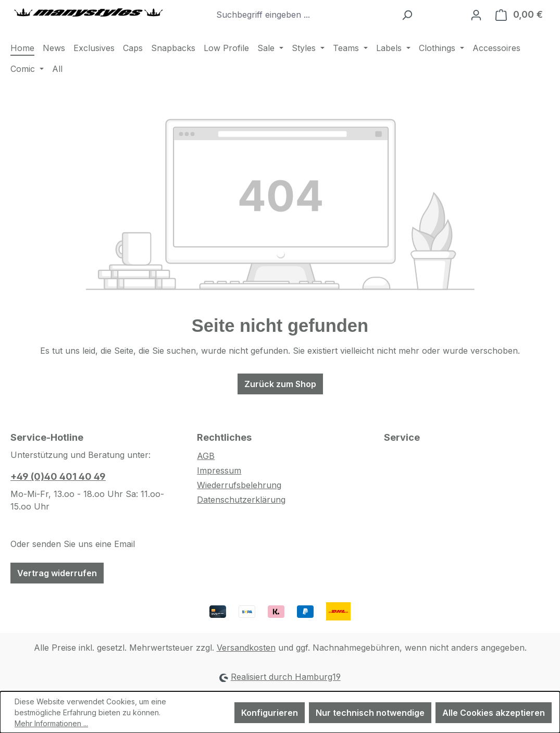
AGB (206, 456)
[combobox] (303, 15)
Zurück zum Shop (280, 384)
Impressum (219, 470)
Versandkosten (246, 648)
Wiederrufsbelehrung (239, 485)
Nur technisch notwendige (370, 713)
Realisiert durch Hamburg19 (286, 677)
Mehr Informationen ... (51, 723)
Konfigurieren (270, 713)
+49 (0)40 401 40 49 (58, 476)
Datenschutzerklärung (241, 500)
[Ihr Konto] (476, 15)
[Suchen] (407, 15)
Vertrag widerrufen (57, 573)
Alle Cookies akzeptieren (494, 713)
